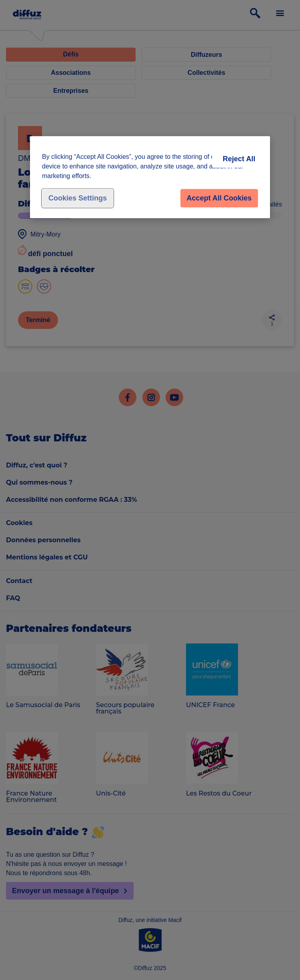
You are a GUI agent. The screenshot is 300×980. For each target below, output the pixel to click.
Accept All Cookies (219, 198)
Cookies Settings (78, 198)
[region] (150, 177)
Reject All (239, 159)
